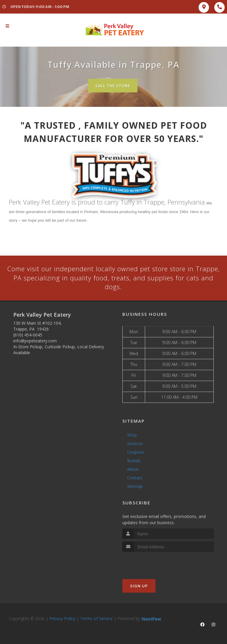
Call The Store (113, 86)
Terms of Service (96, 619)
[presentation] (154, 563)
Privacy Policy (62, 619)
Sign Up (139, 586)
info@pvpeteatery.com (35, 341)
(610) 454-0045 (28, 335)
